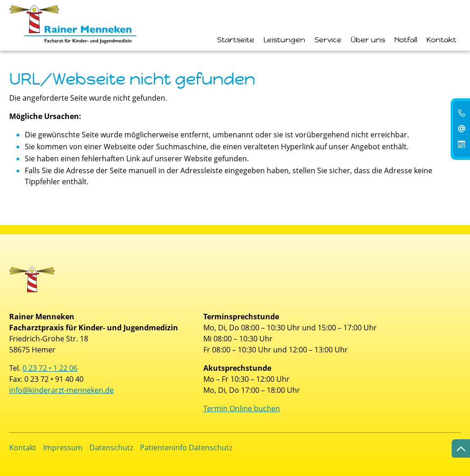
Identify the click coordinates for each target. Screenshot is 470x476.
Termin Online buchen (242, 408)
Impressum (63, 448)
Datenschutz (111, 448)
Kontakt (441, 40)
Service (328, 40)
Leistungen (284, 40)
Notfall (406, 40)
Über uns (368, 40)
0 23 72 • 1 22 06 (50, 368)
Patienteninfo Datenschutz (186, 448)
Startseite (236, 40)
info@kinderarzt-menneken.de (62, 390)
